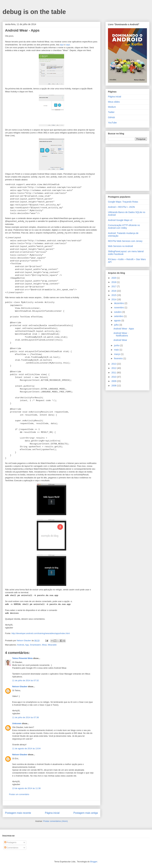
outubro (118, 312)
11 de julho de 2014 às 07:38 (25, 717)
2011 (114, 373)
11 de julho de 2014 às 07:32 (25, 680)
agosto (118, 321)
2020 (114, 278)
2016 (114, 291)
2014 (114, 299)
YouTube (112, 123)
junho (117, 345)
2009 (114, 381)
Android (21, 645)
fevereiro (119, 358)
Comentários (11, 848)
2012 (114, 368)
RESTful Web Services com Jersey (125, 241)
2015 (114, 295)
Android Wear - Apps (124, 329)
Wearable (52, 645)
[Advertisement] (128, 168)
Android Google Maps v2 (120, 220)
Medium (112, 107)
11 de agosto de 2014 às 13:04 (26, 748)
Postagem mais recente (18, 813)
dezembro (119, 303)
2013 (114, 364)
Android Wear (120, 340)
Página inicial (52, 813)
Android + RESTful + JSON (121, 207)
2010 (114, 377)
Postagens (10, 842)
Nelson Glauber (20, 686)
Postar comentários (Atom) (55, 821)
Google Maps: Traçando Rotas (123, 202)
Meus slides (114, 102)
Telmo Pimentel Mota (22, 658)
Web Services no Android (120, 246)
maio (117, 350)
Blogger (94, 862)
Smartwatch (35, 645)
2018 (114, 282)
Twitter (111, 112)
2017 (114, 286)
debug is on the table (34, 12)
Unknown (17, 723)
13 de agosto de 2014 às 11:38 (26, 788)
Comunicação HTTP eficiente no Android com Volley (124, 227)
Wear (44, 645)
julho (117, 325)
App (27, 645)
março (117, 354)
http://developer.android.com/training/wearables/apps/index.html (41, 633)
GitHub (111, 117)
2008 (114, 386)
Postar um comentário (19, 794)
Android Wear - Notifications (121, 334)
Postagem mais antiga (86, 813)
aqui (62, 45)
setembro (119, 316)
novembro (119, 308)
